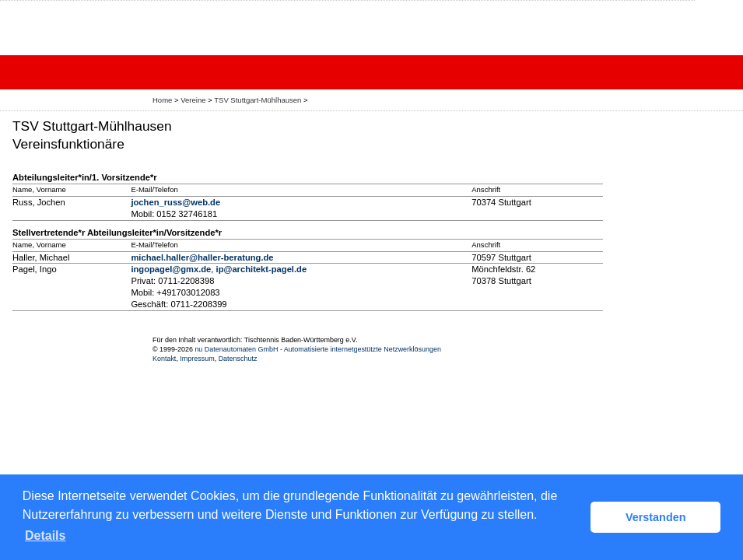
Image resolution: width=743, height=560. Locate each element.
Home (162, 100)
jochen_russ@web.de (175, 202)
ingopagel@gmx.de (171, 269)
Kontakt (164, 359)
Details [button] (45, 535)
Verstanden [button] (656, 517)
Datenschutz (238, 359)
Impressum (197, 359)
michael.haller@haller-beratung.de (202, 257)
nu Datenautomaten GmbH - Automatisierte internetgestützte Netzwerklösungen (318, 349)
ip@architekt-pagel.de (262, 269)
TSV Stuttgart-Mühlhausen (258, 100)
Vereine (193, 100)
